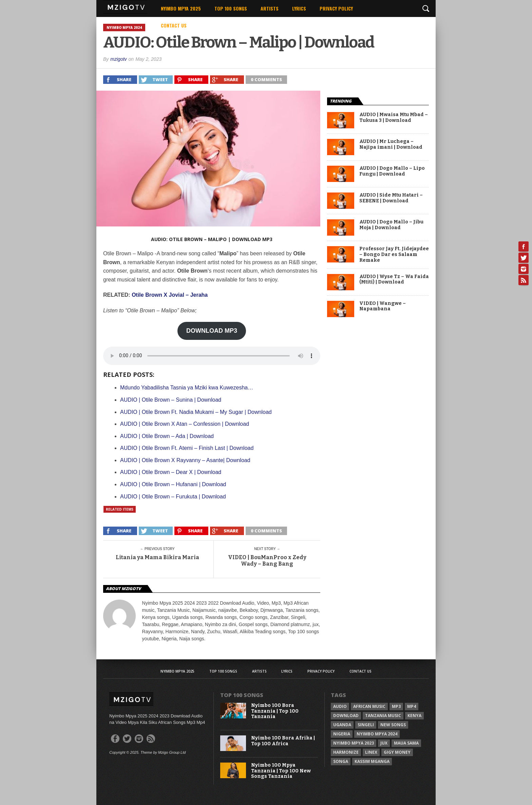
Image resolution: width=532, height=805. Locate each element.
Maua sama (406, 743)
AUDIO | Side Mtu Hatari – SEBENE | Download (391, 198)
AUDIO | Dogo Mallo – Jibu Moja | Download (391, 225)
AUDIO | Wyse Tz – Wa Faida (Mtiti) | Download (394, 280)
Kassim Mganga (372, 761)
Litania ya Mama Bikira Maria (157, 557)
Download (346, 716)
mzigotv (118, 59)
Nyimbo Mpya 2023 (354, 743)
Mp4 (412, 706)
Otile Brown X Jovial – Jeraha (170, 295)
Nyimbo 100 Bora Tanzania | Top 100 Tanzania (275, 711)
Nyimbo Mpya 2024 (377, 734)
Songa (341, 761)
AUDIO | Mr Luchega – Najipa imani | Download (391, 144)
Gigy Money (397, 752)
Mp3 (396, 706)
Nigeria (342, 734)
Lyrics (299, 8)
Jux (384, 743)
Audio (340, 706)
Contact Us (174, 25)
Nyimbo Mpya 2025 (181, 8)
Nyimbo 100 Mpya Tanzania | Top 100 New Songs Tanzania (281, 771)
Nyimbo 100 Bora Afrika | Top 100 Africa (283, 741)
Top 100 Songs (231, 8)
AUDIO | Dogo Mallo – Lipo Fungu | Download (392, 171)
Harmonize (346, 752)
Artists (270, 8)
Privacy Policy (336, 8)
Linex (371, 752)
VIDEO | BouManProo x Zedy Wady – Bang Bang (267, 561)
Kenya (414, 716)
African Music (369, 706)
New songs (393, 725)
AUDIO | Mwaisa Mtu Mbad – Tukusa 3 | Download (394, 118)
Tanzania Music (383, 716)
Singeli (366, 725)
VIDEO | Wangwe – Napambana (383, 306)
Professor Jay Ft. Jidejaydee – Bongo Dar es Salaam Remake (394, 255)
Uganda (342, 725)
